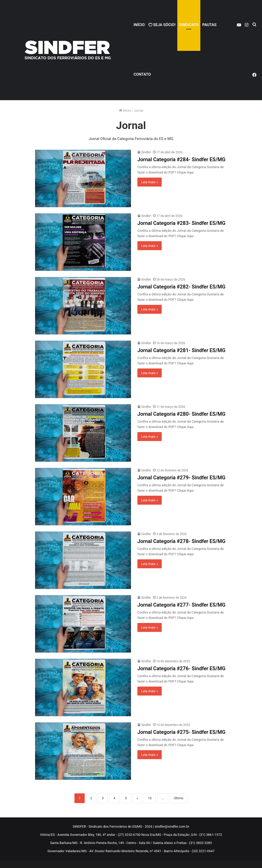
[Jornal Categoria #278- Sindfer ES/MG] (83, 560)
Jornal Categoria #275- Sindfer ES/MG (181, 732)
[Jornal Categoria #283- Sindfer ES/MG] (83, 242)
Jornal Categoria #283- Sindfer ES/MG (181, 223)
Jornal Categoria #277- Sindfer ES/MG (181, 605)
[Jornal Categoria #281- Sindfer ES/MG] (83, 369)
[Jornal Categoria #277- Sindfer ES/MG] (83, 624)
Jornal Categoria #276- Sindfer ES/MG (181, 668)
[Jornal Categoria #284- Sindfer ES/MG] (83, 178)
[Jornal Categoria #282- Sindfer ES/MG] (83, 306)
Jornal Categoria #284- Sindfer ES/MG (181, 159)
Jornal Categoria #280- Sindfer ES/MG (181, 414)
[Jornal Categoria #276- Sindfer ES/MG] (83, 687)
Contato (142, 74)
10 (150, 798)
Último (179, 798)
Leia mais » (150, 182)
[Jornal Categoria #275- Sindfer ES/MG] (83, 751)
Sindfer (146, 152)
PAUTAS (209, 25)
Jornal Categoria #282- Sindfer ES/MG (181, 287)
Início (139, 25)
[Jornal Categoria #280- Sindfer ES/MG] (83, 433)
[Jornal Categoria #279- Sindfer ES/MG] (83, 497)
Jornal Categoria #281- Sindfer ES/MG (181, 350)
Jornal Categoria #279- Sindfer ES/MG (181, 478)
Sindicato (189, 25)
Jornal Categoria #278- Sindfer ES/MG (181, 541)
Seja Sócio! (162, 25)
